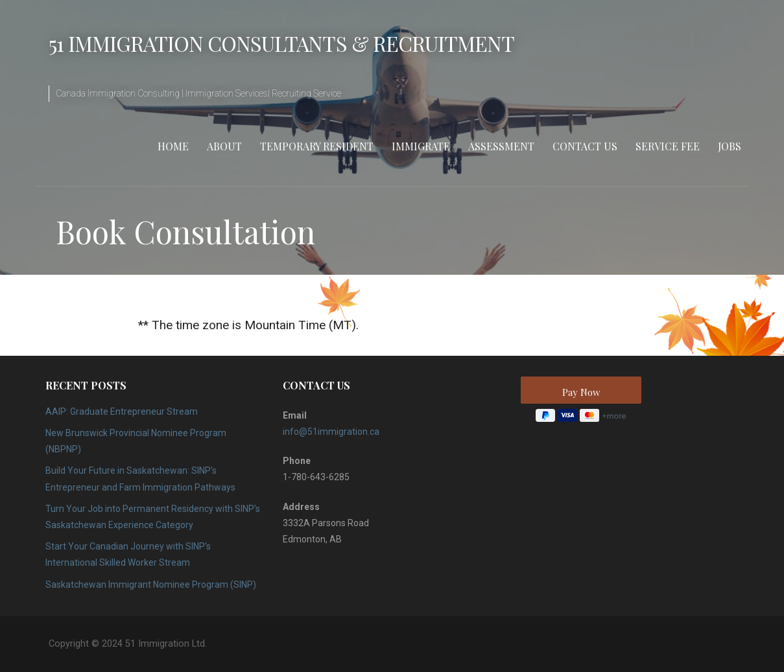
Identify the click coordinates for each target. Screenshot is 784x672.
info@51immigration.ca (331, 432)
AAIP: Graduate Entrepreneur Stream (122, 411)
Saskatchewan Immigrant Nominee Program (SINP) (151, 585)
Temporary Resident (317, 146)
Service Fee (668, 146)
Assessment (501, 146)
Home (173, 146)
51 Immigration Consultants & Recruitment (282, 43)
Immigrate (421, 146)
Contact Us (585, 146)
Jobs (730, 146)
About (224, 146)
